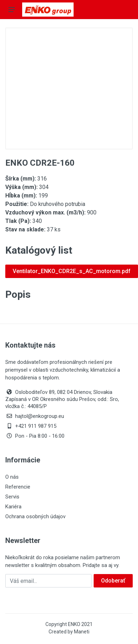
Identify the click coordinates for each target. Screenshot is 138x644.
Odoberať (113, 581)
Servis (12, 497)
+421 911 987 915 (31, 426)
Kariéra (13, 507)
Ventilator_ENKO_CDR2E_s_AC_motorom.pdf (72, 271)
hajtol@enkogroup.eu (35, 416)
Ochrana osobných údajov (35, 516)
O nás (12, 477)
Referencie (18, 487)
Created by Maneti (69, 632)
